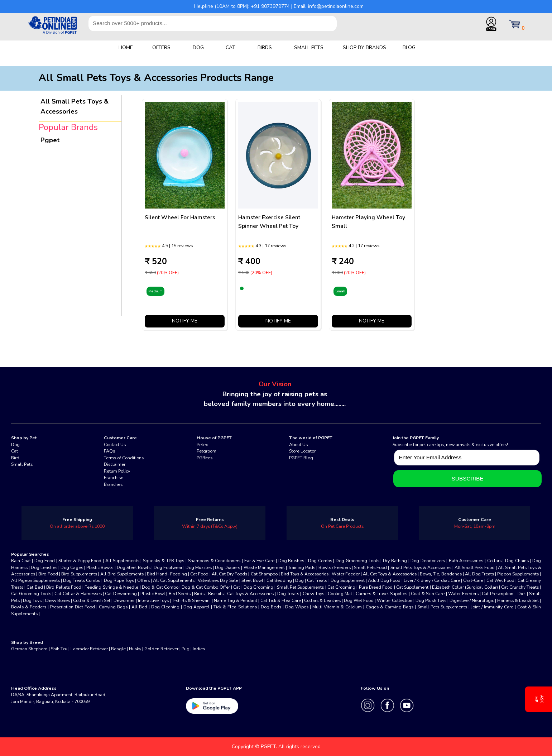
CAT (231, 47)
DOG (198, 47)
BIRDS (265, 47)
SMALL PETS (309, 47)
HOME (126, 47)
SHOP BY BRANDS (364, 47)
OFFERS (161, 47)
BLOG (409, 47)
